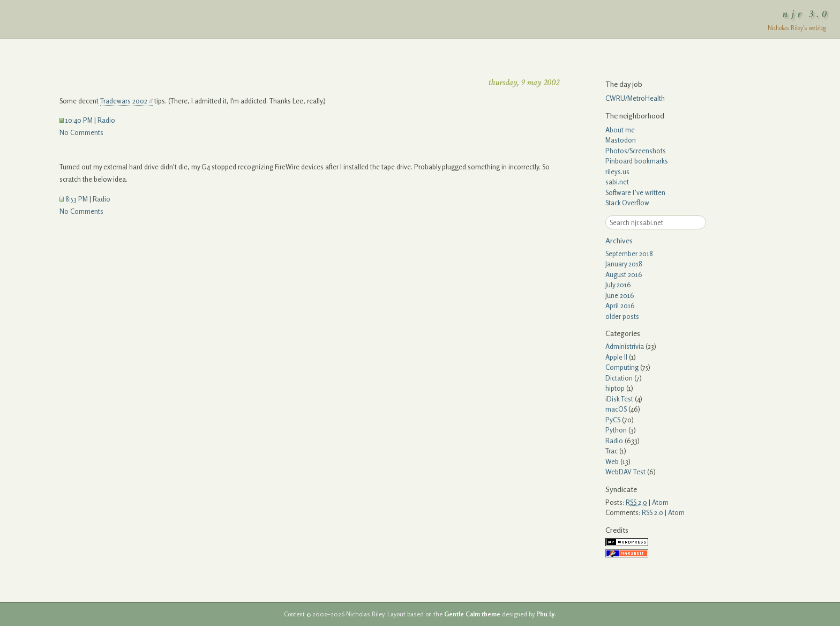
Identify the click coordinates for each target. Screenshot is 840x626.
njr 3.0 (806, 14)
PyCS (613, 420)
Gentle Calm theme (472, 614)
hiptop (615, 388)
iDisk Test (619, 399)
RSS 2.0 (652, 512)
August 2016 (624, 274)
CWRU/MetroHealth (635, 98)
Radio (106, 120)
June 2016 (620, 295)
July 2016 (618, 285)
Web (612, 461)
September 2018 (629, 254)
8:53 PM (74, 199)
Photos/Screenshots (636, 151)
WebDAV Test (625, 472)
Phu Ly (545, 614)
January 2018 (624, 264)
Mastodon (621, 140)
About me (620, 130)
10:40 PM (76, 120)
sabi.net (617, 182)
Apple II (616, 357)
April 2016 (620, 305)
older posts (622, 316)
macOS (616, 409)
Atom (660, 502)
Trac (612, 451)
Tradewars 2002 (124, 101)
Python (616, 430)
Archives (619, 240)
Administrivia (625, 346)
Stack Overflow (627, 203)
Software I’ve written (635, 192)
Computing (622, 367)
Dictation (619, 378)
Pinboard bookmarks (637, 161)
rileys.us (617, 172)
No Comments (81, 132)
